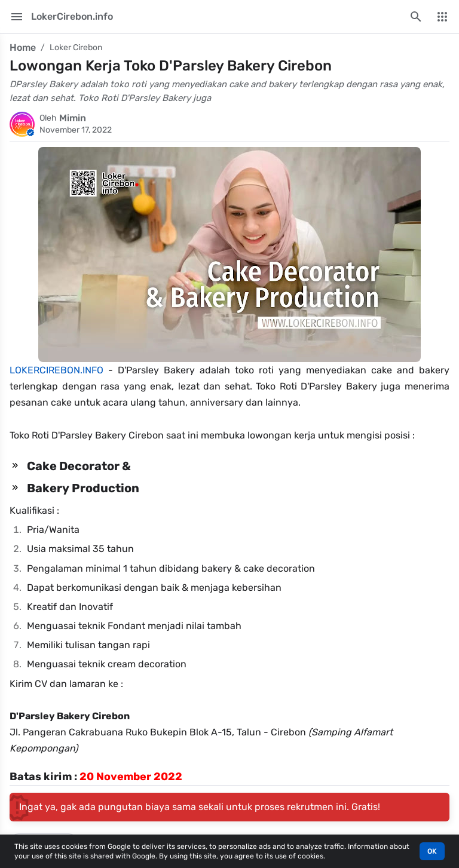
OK (432, 851)
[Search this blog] (416, 17)
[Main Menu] (17, 17)
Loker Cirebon (76, 47)
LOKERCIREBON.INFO (56, 370)
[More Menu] (442, 17)
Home (23, 47)
